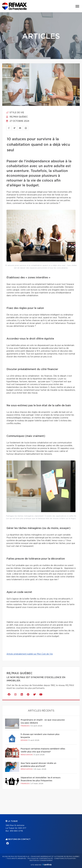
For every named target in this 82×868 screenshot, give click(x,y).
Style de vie (15, 113)
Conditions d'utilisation (65, 859)
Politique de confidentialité (40, 859)
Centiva (47, 865)
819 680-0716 (16, 831)
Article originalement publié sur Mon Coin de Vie (30, 654)
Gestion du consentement (41, 861)
